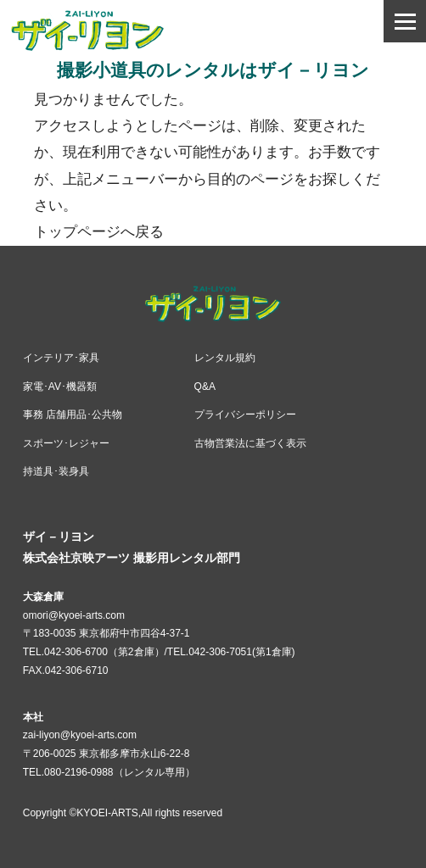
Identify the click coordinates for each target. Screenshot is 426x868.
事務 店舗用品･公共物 (73, 415)
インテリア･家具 (61, 358)
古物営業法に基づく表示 (250, 443)
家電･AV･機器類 (60, 387)
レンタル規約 (225, 358)
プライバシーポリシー (245, 415)
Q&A (205, 387)
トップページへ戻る (99, 231)
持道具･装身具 (56, 471)
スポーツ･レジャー (66, 443)
